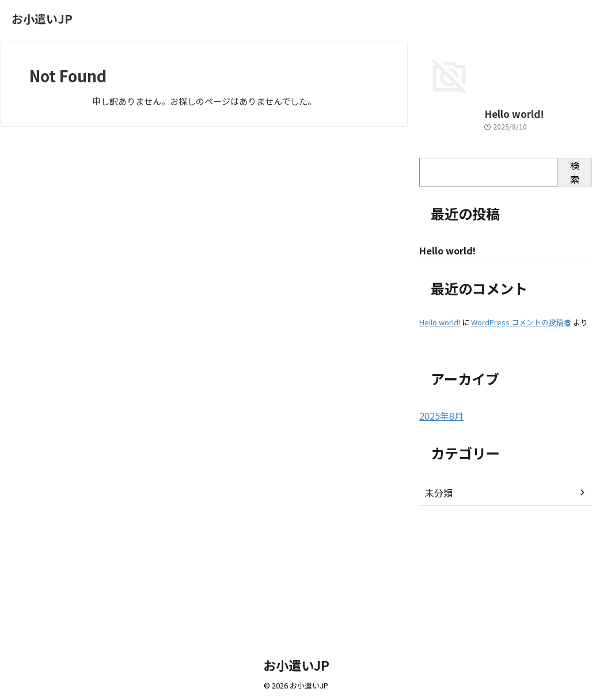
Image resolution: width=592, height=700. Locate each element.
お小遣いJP (42, 19)
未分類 (437, 604)
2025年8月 (439, 527)
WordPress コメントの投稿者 (521, 434)
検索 (575, 283)
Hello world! (444, 225)
